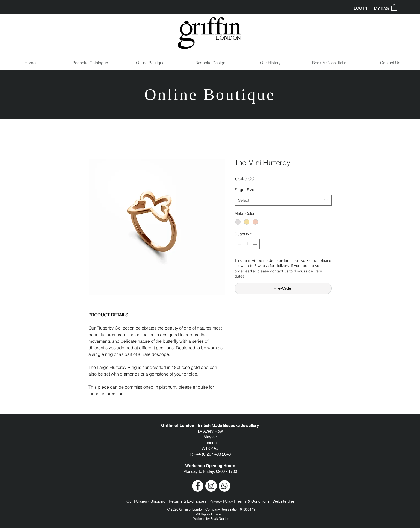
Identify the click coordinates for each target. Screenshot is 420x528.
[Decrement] (239, 244)
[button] (394, 7)
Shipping (158, 501)
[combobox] (283, 200)
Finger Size (244, 190)
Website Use (283, 501)
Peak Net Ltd (220, 519)
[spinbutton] (247, 244)
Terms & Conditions (253, 501)
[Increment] (255, 244)
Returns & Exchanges (187, 501)
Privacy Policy (221, 501)
